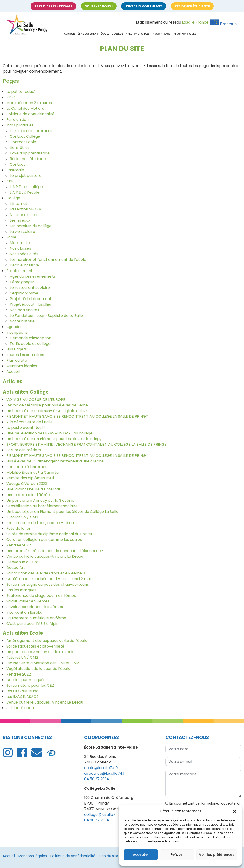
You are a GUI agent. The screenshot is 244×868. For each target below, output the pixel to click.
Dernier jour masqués (26, 680)
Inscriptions (161, 34)
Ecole (11, 237)
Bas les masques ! (22, 590)
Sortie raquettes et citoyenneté (35, 646)
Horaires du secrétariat (31, 131)
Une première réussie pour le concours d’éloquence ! (55, 551)
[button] (235, 811)
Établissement (88, 34)
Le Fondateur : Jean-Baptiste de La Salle (46, 316)
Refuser (177, 855)
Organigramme (24, 293)
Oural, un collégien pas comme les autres (44, 540)
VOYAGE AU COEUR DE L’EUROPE (36, 400)
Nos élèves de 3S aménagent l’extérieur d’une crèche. (55, 461)
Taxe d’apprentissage (30, 153)
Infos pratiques (184, 34)
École (105, 34)
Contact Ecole (23, 142)
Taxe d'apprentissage (53, 6)
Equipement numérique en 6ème (36, 618)
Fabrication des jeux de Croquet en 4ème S (46, 573)
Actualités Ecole (23, 633)
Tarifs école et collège (30, 344)
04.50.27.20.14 (97, 779)
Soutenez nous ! (99, 6)
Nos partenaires (24, 310)
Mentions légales (22, 366)
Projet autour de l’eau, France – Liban (40, 523)
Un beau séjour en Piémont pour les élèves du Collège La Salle (62, 512)
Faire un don (17, 120)
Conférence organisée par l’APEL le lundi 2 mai (48, 579)
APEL (129, 34)
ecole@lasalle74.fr (101, 768)
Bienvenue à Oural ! (24, 562)
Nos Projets (17, 349)
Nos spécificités (24, 215)
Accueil (69, 34)
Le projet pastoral (26, 176)
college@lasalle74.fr (103, 814)
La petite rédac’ (21, 92)
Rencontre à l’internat (27, 467)
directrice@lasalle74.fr (105, 773)
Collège (117, 34)
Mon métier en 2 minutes (29, 103)
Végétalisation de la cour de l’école (38, 669)
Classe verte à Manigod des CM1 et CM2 (43, 663)
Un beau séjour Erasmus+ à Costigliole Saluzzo (48, 411)
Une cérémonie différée (28, 495)
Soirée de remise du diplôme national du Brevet (49, 534)
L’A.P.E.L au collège (26, 187)
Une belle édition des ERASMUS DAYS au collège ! (50, 433)
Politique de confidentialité (30, 114)
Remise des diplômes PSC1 (30, 478)
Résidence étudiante (192, 6)
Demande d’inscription (31, 338)
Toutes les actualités (25, 355)
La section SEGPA (26, 209)
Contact (17, 164)
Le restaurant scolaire (30, 288)
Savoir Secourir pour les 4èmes (35, 607)
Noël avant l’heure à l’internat (33, 489)
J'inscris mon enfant (144, 6)
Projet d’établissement (31, 299)
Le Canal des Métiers (25, 108)
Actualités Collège (26, 392)
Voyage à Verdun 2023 (27, 484)
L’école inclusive (24, 265)
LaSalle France (195, 22)
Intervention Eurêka (24, 612)
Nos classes (20, 248)
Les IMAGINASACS (22, 697)
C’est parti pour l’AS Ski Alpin (32, 624)
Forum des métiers (24, 450)
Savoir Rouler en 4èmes (28, 601)
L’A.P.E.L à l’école (25, 192)
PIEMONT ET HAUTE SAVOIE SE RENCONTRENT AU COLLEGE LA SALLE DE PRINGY (77, 416)
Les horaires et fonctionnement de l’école (48, 260)
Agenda (13, 327)
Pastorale (142, 34)
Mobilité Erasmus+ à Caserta (33, 472)
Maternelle (20, 243)
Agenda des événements (33, 276)
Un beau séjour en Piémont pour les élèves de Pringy (54, 439)
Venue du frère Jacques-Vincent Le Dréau (45, 556)
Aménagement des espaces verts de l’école (47, 641)
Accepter (141, 855)
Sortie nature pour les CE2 (30, 685)
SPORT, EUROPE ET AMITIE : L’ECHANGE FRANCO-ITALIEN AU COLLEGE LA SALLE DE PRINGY (86, 444)
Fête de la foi (18, 528)
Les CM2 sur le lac (22, 691)
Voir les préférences (217, 855)
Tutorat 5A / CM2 (22, 517)
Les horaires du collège (31, 226)
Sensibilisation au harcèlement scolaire (42, 506)
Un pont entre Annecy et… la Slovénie (40, 500)
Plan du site (17, 360)
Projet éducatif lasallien (31, 304)
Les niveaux (20, 220)
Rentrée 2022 (19, 545)
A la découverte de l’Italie (29, 422)
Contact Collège (25, 136)
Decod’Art (16, 568)
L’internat (19, 204)
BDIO (11, 97)
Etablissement (19, 271)
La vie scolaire (22, 232)
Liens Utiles (20, 148)
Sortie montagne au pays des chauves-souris (48, 584)
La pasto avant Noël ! (26, 428)
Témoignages (22, 282)
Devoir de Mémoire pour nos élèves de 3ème (47, 405)
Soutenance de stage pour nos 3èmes (41, 596)
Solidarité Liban (20, 708)
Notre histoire (22, 321)
